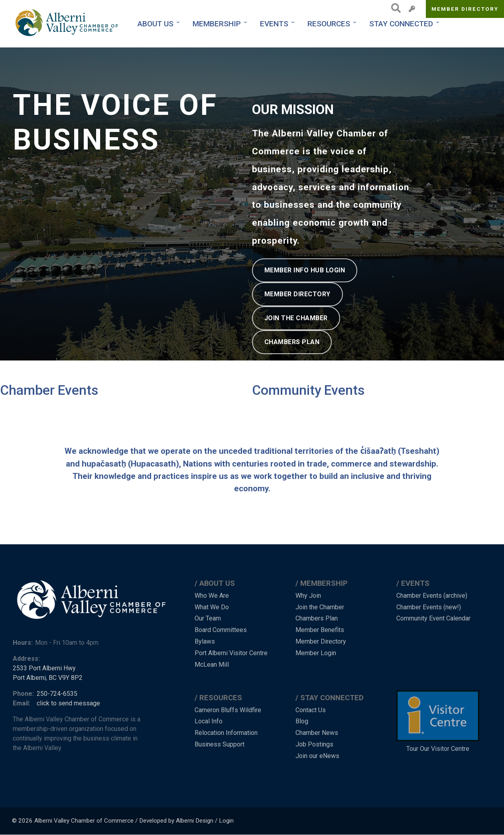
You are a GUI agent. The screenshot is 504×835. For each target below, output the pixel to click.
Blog (302, 721)
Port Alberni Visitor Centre (231, 653)
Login (226, 821)
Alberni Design (195, 821)
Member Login (316, 653)
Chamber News (317, 733)
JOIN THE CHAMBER (296, 318)
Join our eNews (317, 756)
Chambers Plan (317, 618)
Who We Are (212, 596)
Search (394, 8)
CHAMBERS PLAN (292, 342)
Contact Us (311, 710)
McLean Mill (212, 665)
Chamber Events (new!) (429, 607)
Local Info (209, 721)
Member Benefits (320, 630)
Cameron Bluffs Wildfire (228, 710)
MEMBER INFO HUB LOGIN (305, 270)
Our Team (208, 618)
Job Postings (314, 744)
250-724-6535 (57, 694)
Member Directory (465, 9)
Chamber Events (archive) (432, 596)
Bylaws (205, 641)
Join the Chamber (320, 607)
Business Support (220, 744)
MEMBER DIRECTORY (297, 294)
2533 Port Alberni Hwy (44, 668)
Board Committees (221, 630)
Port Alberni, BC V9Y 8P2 (48, 678)
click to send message (68, 703)
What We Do (212, 607)
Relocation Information (226, 733)
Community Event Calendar (433, 618)
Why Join (308, 596)
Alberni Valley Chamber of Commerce (84, 821)
